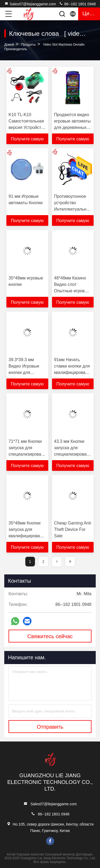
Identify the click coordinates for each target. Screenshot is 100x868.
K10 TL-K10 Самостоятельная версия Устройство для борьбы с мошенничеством (27, 127)
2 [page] (43, 562)
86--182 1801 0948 (77, 4)
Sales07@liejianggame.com (30, 4)
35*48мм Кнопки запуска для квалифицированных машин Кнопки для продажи (29, 536)
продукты (29, 45)
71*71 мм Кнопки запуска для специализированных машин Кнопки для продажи (30, 454)
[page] (57, 562)
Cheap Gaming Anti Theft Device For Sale (73, 529)
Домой (9, 45)
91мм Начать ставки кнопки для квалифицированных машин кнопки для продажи (75, 372)
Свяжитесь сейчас (50, 636)
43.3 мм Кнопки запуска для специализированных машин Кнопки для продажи (75, 454)
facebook (50, 841)
